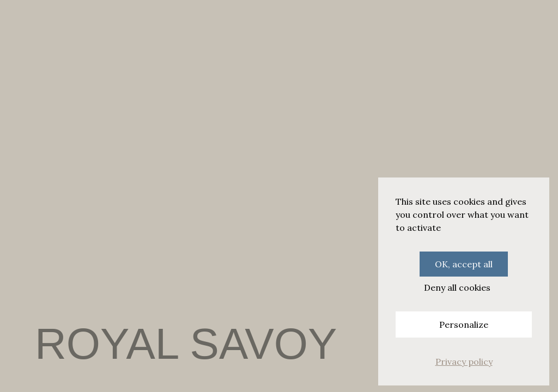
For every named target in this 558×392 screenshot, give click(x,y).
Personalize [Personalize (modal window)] (464, 324)
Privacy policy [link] (464, 362)
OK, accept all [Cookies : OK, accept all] (464, 264)
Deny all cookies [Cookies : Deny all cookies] (457, 287)
